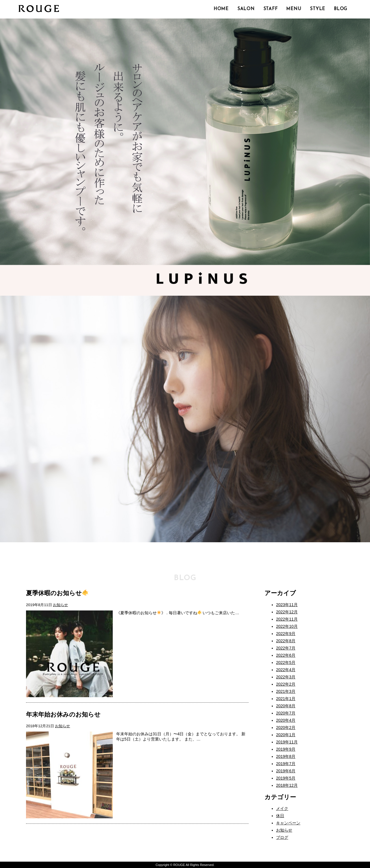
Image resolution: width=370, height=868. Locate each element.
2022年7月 (286, 648)
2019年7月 (286, 764)
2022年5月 (286, 662)
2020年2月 (286, 728)
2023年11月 (287, 605)
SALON (246, 9)
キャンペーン (288, 823)
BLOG (341, 9)
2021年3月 (286, 691)
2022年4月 (286, 670)
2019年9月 (286, 749)
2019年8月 (286, 756)
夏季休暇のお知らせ (57, 593)
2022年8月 (286, 641)
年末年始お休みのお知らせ (63, 714)
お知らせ (60, 605)
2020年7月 (286, 713)
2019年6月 (286, 771)
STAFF (271, 9)
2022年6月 (286, 655)
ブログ (282, 837)
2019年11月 (287, 742)
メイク (282, 808)
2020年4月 (286, 720)
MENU (294, 9)
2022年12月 (287, 612)
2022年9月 (286, 634)
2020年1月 (286, 735)
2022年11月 (287, 619)
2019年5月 (286, 778)
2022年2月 (286, 684)
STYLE (318, 9)
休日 (280, 816)
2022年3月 (286, 677)
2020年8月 (286, 706)
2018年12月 (287, 785)
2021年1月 (286, 699)
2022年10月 (287, 626)
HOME (221, 9)
